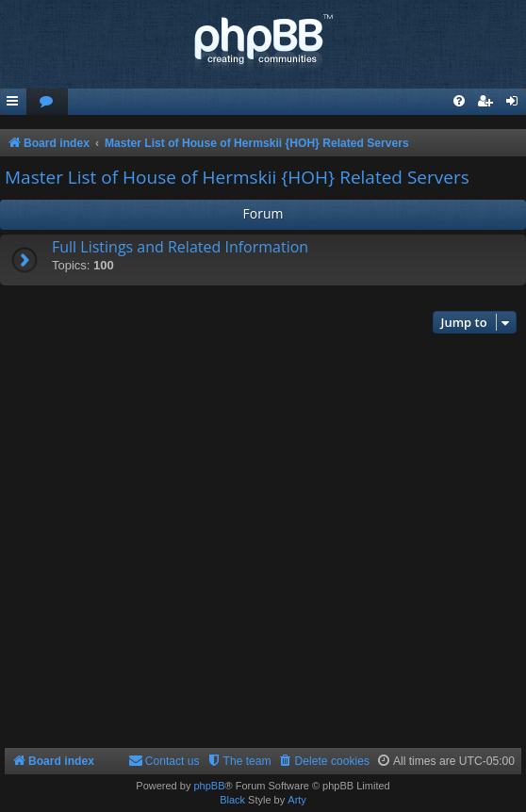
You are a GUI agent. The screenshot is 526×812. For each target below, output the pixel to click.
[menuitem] (47, 102)
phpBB (209, 786)
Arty (297, 800)
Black (232, 800)
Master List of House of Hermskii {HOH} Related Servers (237, 177)
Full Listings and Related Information (180, 247)
